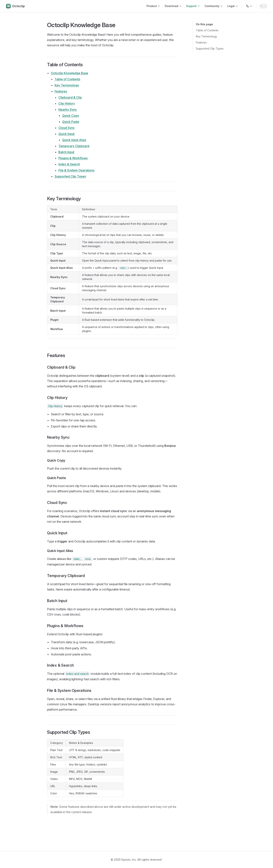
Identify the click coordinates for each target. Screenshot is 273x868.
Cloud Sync (67, 128)
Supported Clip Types (210, 48)
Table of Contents (207, 30)
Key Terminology (206, 36)
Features (201, 42)
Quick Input (66, 134)
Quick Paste (71, 122)
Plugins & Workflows (73, 158)
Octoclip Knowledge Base (69, 73)
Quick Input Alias (74, 140)
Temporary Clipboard (74, 146)
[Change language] (249, 6)
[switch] (263, 6)
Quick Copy (71, 116)
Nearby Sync (68, 110)
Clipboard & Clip (70, 97)
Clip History (67, 103)
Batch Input (66, 152)
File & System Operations (76, 170)
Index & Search (69, 164)
